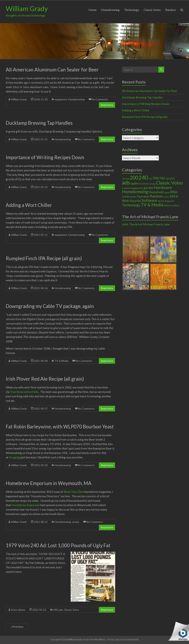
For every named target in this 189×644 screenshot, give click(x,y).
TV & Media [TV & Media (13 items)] (152, 205)
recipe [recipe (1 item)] (166, 197)
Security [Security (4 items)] (135, 201)
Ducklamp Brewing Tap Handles (39, 123)
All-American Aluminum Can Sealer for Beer (52, 70)
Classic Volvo (152, 10)
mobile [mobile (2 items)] (126, 197)
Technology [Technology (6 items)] (131, 205)
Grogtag (14, 457)
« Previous (17, 627)
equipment (61, 99)
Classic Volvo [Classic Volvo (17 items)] (169, 183)
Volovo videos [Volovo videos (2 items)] (172, 205)
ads (61, 610)
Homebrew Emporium (26, 505)
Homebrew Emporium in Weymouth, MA (49, 483)
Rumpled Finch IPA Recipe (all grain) (44, 258)
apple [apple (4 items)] (134, 183)
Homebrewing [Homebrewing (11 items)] (135, 192)
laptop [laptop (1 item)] (167, 192)
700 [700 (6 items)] (156, 178)
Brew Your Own (74, 492)
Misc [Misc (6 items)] (174, 192)
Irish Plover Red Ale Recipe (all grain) (45, 379)
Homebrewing (110, 10)
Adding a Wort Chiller (29, 205)
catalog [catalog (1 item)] (152, 184)
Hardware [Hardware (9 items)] (163, 187)
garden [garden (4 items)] (148, 188)
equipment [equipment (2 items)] (137, 188)
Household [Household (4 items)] (156, 192)
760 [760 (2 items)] (168, 179)
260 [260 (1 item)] (150, 179)
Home (92, 10)
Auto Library (18, 610)
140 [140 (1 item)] (124, 179)
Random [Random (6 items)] (156, 196)
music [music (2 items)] (133, 197)
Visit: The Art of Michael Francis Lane (146, 224)
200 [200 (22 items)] (134, 178)
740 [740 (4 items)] (162, 178)
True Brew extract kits (24, 392)
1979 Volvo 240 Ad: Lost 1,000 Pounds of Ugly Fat (58, 545)
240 (55, 610)
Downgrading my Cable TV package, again (50, 306)
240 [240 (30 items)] (143, 177)
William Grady (27, 9)
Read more (107, 105)
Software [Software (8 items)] (149, 200)
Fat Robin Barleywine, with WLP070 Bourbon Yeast (60, 427)
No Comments (100, 99)
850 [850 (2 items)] (173, 179)
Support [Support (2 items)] (169, 201)
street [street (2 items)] (161, 201)
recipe (76, 522)
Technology (132, 10)
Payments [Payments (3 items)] (143, 196)
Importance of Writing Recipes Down (45, 157)
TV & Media (61, 361)
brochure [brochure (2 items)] (143, 184)
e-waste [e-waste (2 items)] (126, 188)
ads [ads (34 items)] (126, 182)
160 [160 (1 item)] (128, 179)
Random (171, 10)
